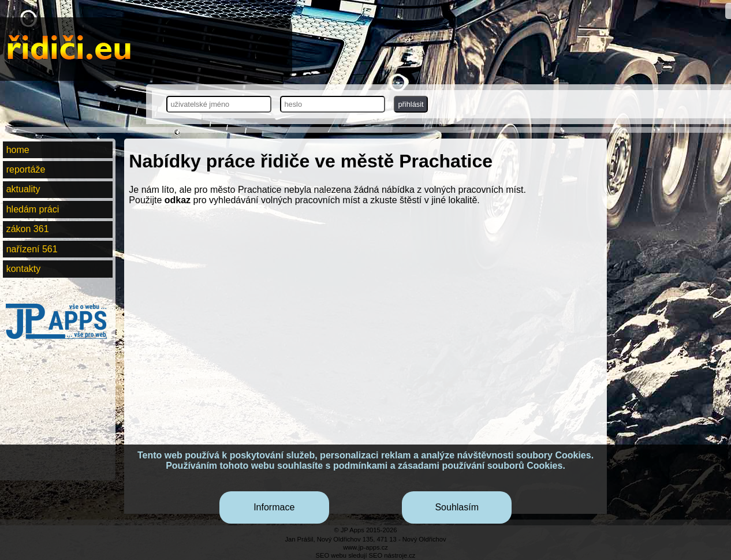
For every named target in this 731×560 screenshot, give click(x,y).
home (18, 150)
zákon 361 (28, 229)
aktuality (23, 189)
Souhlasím (457, 507)
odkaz (178, 200)
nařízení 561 (32, 249)
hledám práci (33, 209)
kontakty (24, 269)
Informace (274, 507)
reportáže (26, 169)
